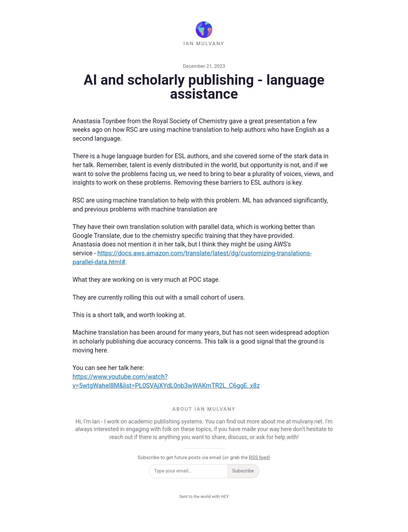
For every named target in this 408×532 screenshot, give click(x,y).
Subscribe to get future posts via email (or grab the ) (204, 458)
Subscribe (243, 471)
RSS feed (259, 458)
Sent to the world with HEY (204, 497)
